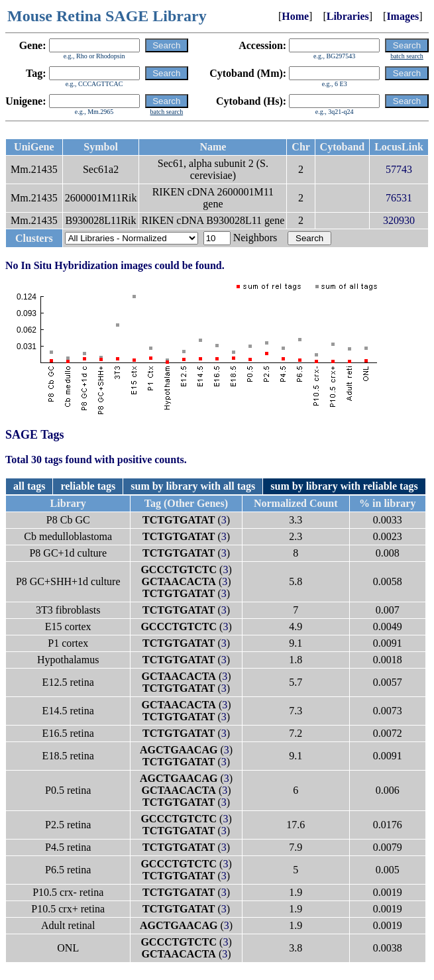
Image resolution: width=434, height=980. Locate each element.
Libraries (348, 16)
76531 (399, 198)
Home (295, 16)
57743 (399, 169)
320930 (399, 220)
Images (403, 16)
